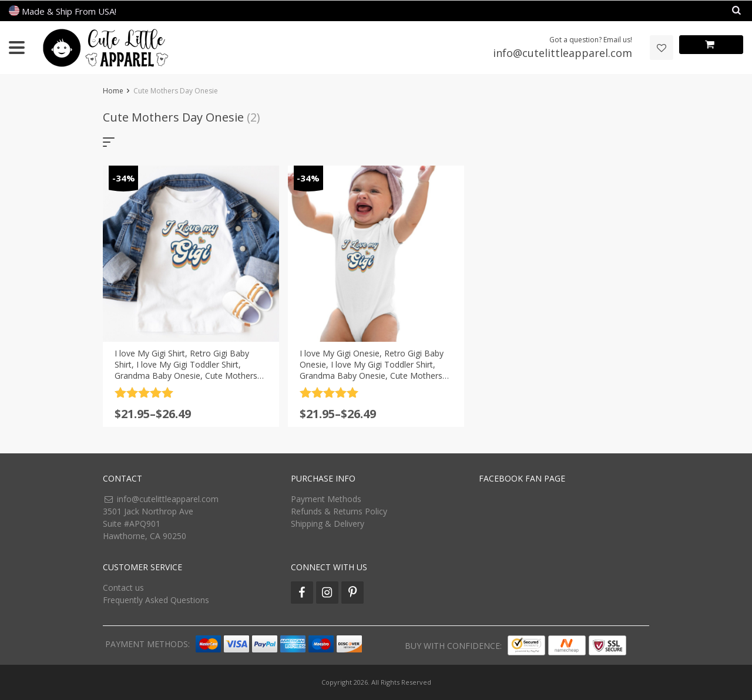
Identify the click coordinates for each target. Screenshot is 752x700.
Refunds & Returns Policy (339, 511)
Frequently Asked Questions (156, 600)
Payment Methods (326, 499)
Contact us (123, 588)
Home (113, 91)
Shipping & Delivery (328, 524)
